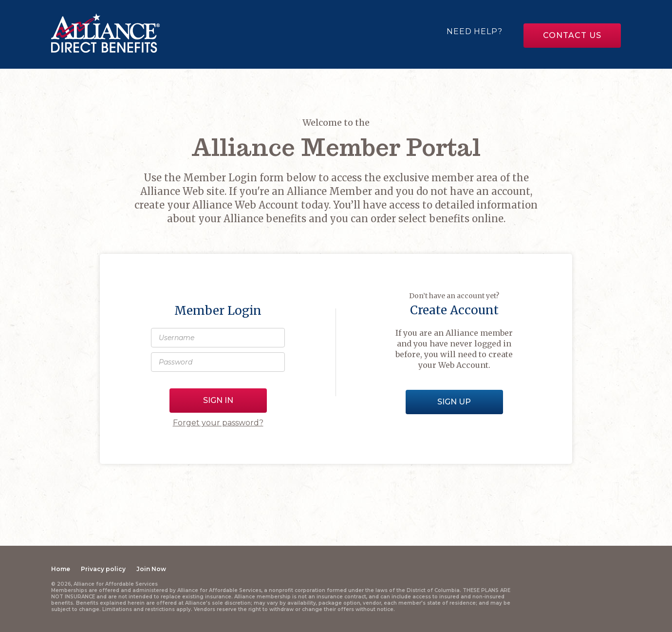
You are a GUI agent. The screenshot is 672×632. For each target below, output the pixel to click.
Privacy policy (103, 569)
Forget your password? (218, 423)
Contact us (572, 35)
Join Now (151, 569)
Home (61, 569)
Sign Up (454, 402)
